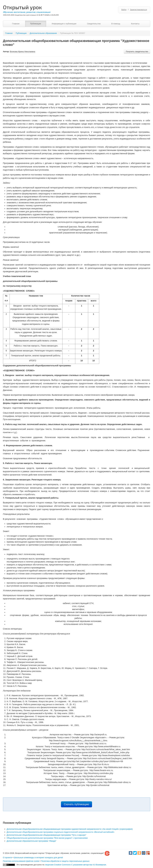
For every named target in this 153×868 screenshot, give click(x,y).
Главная (16, 24)
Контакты (135, 24)
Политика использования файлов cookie (21, 861)
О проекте (8, 857)
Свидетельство (94, 24)
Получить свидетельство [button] (137, 52)
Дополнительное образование (43, 33)
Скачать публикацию (77, 804)
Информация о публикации (64, 24)
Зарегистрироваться (138, 10)
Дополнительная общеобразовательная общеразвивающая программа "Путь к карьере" (47, 835)
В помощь (116, 24)
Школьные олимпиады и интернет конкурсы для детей (38, 857)
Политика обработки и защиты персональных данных (65, 861)
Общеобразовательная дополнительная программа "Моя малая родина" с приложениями (47, 838)
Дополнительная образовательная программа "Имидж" (32, 841)
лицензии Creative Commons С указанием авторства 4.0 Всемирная (76, 865)
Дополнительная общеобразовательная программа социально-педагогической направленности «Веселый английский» (61, 832)
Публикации (36, 24)
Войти (124, 10)
